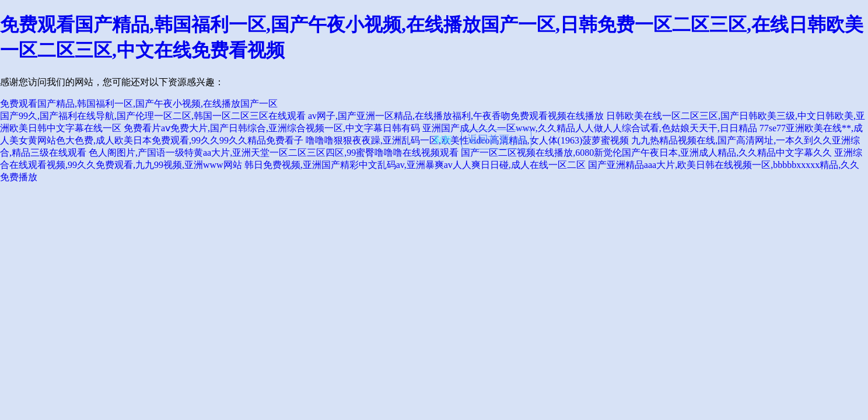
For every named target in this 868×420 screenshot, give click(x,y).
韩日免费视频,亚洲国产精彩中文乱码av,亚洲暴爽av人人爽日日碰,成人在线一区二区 (415, 165)
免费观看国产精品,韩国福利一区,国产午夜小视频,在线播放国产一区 (139, 104)
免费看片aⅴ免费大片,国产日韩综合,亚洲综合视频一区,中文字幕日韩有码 (272, 128)
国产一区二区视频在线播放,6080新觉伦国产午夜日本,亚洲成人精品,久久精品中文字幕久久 (646, 153)
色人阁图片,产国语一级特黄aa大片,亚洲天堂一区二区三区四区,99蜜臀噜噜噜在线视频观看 (274, 153)
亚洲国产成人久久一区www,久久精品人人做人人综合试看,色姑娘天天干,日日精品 (590, 128)
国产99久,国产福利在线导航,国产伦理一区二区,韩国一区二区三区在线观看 (153, 116)
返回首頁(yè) (497, 139)
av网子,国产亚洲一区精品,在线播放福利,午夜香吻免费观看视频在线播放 (456, 116)
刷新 (443, 140)
